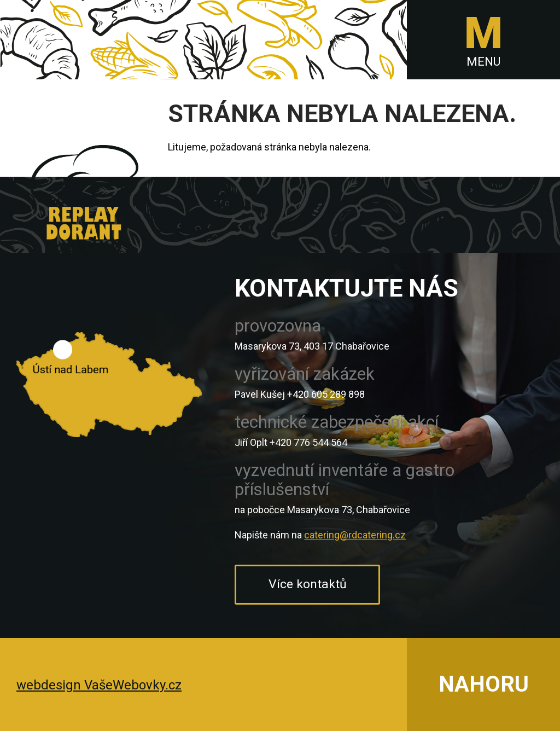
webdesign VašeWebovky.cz (99, 685)
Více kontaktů (308, 584)
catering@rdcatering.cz (355, 535)
